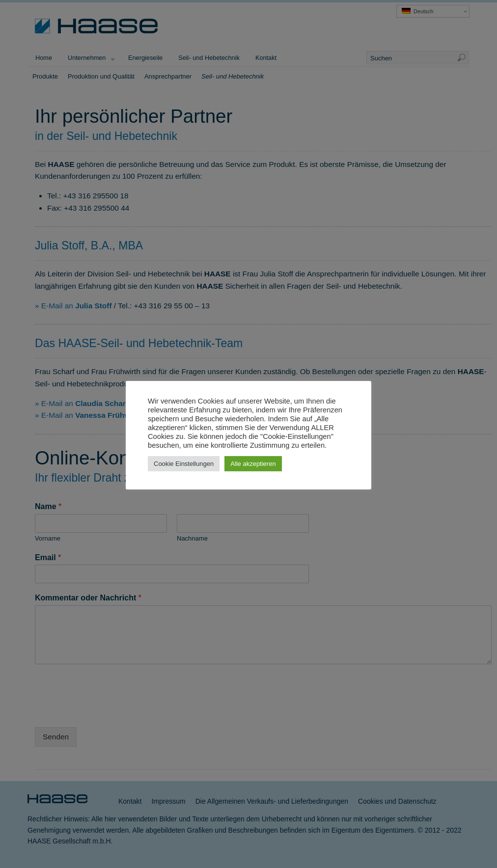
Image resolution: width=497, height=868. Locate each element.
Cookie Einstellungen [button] (184, 464)
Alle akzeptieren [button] (253, 464)
